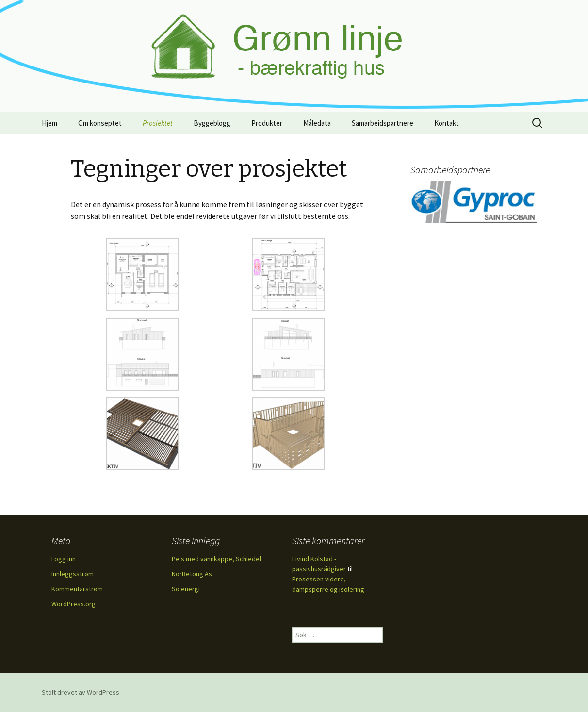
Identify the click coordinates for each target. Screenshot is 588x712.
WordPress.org (73, 604)
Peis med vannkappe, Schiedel (216, 559)
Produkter (267, 123)
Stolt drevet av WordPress (81, 692)
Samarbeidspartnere (383, 123)
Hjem (49, 123)
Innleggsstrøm (73, 574)
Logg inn (64, 559)
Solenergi (186, 589)
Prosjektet (158, 123)
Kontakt (447, 123)
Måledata (317, 123)
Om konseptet (100, 123)
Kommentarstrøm (77, 589)
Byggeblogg (212, 123)
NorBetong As (192, 574)
